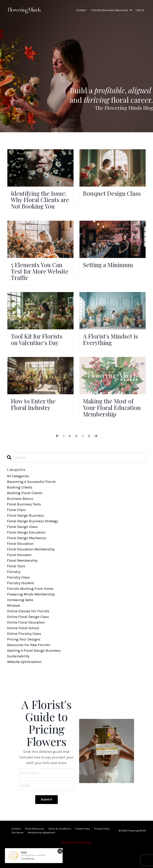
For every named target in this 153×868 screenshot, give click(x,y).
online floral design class (28, 636)
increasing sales (20, 619)
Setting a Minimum (110, 273)
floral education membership (31, 569)
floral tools (16, 586)
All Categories (18, 496)
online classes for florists (28, 631)
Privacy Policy (102, 848)
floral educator (19, 574)
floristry (14, 591)
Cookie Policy (83, 848)
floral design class (22, 546)
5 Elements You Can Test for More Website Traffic (39, 280)
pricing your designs (24, 659)
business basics (20, 518)
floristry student (20, 603)
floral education (20, 563)
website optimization (24, 681)
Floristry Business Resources (112, 10)
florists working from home (30, 608)
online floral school (23, 648)
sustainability (18, 676)
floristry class (18, 597)
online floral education (26, 642)
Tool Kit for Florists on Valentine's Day (38, 350)
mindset (14, 625)
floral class (16, 529)
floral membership (22, 580)
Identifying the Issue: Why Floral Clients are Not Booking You (35, 204)
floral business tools (24, 524)
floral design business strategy (32, 541)
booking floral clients (25, 513)
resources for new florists (29, 664)
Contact (81, 10)
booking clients (20, 507)
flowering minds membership (31, 614)
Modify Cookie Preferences (77, 862)
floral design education (26, 552)
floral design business (25, 535)
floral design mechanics (27, 558)
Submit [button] (47, 819)
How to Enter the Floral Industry (35, 416)
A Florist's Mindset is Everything (110, 350)
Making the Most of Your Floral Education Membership (110, 423)
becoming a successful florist (31, 501)
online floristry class (24, 653)
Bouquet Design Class (106, 197)
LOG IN (140, 10)
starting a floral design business (34, 670)
